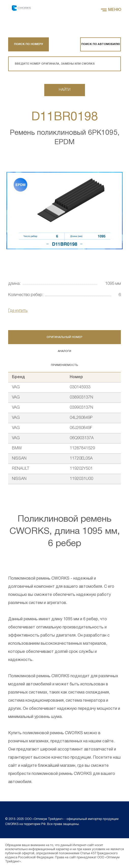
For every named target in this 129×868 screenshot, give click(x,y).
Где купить (18, 311)
